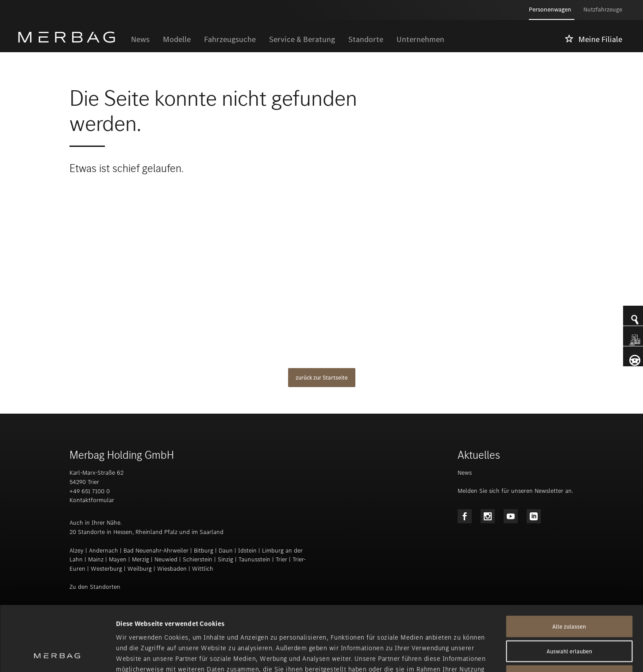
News (465, 473)
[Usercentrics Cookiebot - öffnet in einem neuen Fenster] (57, 655)
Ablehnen (569, 615)
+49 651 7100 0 (90, 491)
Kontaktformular (92, 500)
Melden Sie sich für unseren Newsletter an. (515, 491)
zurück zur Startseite (322, 378)
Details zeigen (467, 655)
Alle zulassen (569, 566)
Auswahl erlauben (569, 590)
